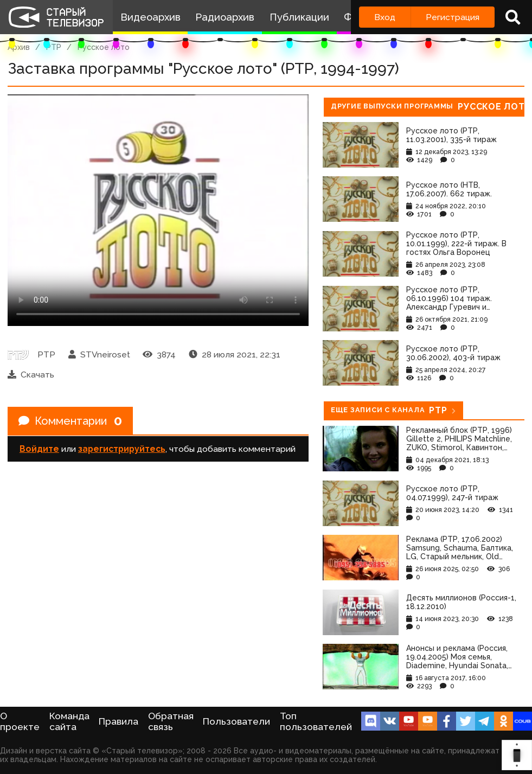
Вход (385, 17)
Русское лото (104, 47)
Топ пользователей (316, 721)
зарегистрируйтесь (122, 449)
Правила (118, 721)
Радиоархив (225, 17)
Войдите (39, 449)
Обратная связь (171, 721)
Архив (19, 47)
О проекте (20, 721)
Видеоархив (150, 17)
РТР (54, 47)
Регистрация (453, 17)
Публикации (299, 17)
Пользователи (236, 721)
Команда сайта (69, 721)
